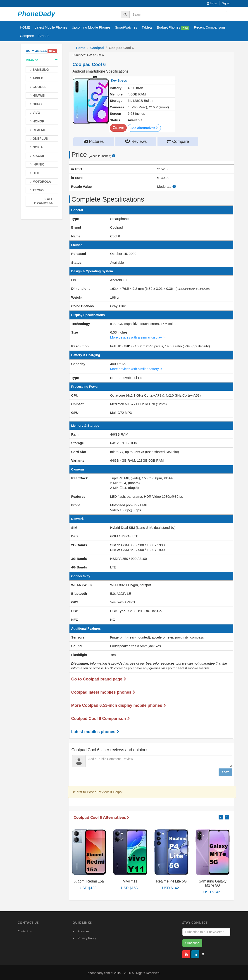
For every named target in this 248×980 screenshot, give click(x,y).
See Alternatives (144, 128)
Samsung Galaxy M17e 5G (213, 882)
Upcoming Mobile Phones (91, 27)
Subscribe (192, 942)
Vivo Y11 (130, 880)
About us (84, 930)
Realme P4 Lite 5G (171, 880)
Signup (226, 3)
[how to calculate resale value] (174, 186)
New (185, 28)
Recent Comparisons (210, 27)
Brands (44, 36)
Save (118, 128)
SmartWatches (126, 27)
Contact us (25, 930)
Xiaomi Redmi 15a (89, 880)
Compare (27, 36)
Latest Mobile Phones (51, 27)
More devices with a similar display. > (138, 337)
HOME (25, 27)
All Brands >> (43, 201)
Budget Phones (173, 28)
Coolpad (97, 48)
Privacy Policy (87, 937)
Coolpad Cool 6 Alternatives (102, 816)
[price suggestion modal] (114, 156)
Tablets (147, 27)
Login (212, 3)
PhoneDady (36, 14)
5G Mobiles (36, 51)
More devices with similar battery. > (137, 368)
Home (81, 48)
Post (225, 771)
